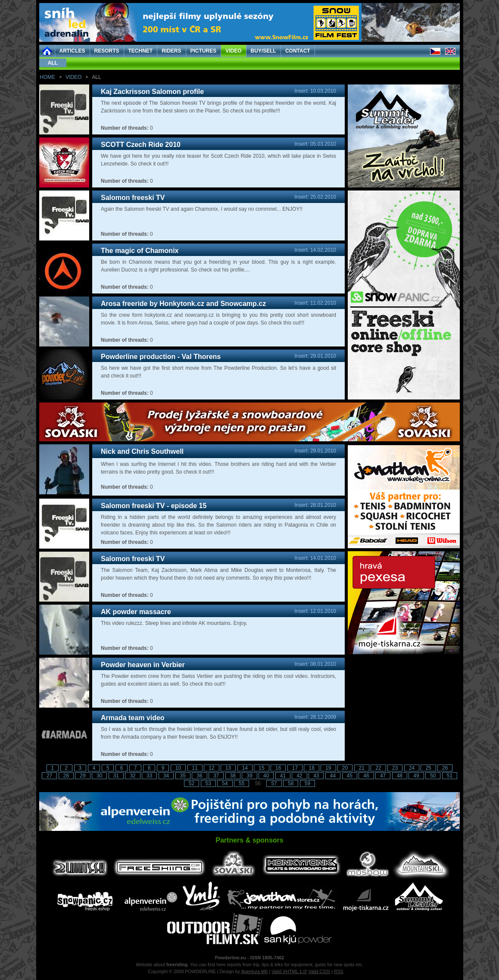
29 (83, 776)
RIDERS (171, 51)
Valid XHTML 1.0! (289, 971)
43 (316, 776)
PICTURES (204, 51)
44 (333, 776)
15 (261, 768)
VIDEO (233, 51)
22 (378, 768)
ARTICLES (72, 51)
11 (195, 768)
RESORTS (107, 51)
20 (345, 768)
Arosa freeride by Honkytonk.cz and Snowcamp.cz (183, 304)
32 (133, 776)
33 (149, 776)
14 (245, 768)
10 (178, 768)
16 (278, 768)
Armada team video (133, 718)
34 (166, 776)
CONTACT (298, 51)
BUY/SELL (264, 51)
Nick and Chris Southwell (142, 451)
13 (228, 768)
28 (66, 776)
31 (116, 776)
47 (383, 776)
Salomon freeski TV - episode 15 (154, 506)
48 (400, 776)
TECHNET (141, 51)
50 (433, 776)
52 (192, 783)
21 (362, 768)
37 (216, 776)
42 (299, 776)
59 (307, 783)
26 (445, 768)
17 (295, 768)
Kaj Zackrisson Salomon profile (152, 92)
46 (366, 776)
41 (283, 776)
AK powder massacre (136, 612)
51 (450, 776)
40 (266, 776)
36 (199, 776)
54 (225, 783)
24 (412, 768)
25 (428, 768)
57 (274, 783)
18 (311, 768)
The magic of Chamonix (140, 251)
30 (99, 776)
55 (242, 783)
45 (350, 776)
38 (233, 776)
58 (291, 783)
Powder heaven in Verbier (143, 665)
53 (208, 783)
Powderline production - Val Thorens (161, 357)
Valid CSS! (320, 971)
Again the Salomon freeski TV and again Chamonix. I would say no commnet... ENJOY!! (202, 209)
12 (211, 768)
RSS (339, 971)
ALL (53, 63)
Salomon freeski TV (133, 198)
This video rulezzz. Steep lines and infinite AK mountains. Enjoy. (174, 623)
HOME (47, 77)
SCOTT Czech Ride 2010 (141, 145)
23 (395, 768)
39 (249, 776)
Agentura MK (254, 971)
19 (328, 768)
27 (49, 776)
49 (416, 776)
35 (183, 776)
